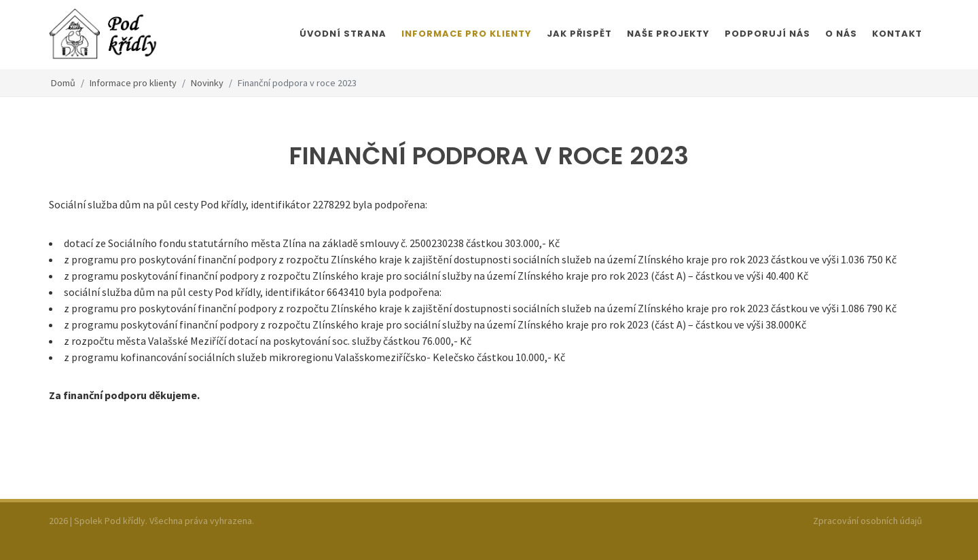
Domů (63, 83)
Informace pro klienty (133, 83)
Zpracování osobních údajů (868, 521)
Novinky (207, 83)
